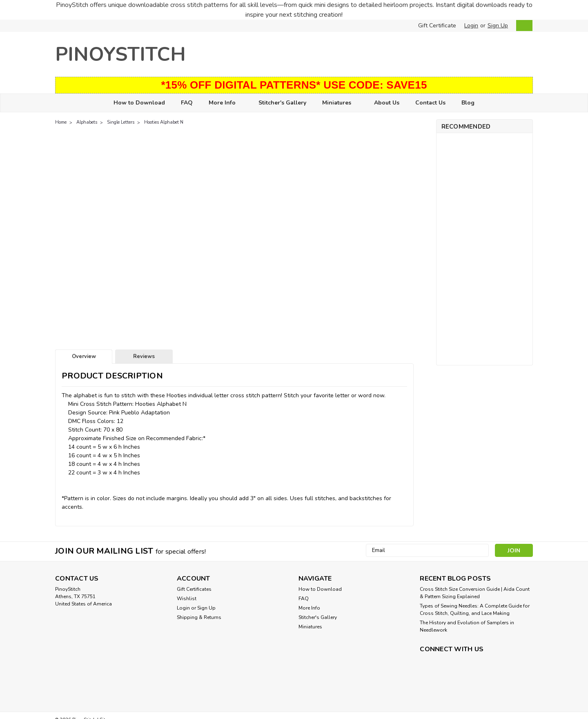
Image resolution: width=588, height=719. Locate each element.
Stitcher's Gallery (282, 103)
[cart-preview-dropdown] (522, 26)
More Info (226, 103)
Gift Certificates (194, 589)
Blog (468, 103)
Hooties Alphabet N (164, 122)
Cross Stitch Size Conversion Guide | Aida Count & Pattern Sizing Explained (475, 593)
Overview (84, 356)
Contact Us (430, 103)
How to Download (139, 103)
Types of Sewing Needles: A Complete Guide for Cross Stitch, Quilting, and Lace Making (475, 610)
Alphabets (87, 122)
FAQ (187, 103)
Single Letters (121, 122)
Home (61, 122)
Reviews (144, 356)
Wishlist (187, 599)
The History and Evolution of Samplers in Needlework (467, 626)
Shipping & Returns (199, 617)
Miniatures (340, 103)
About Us (387, 103)
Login (471, 26)
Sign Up (498, 26)
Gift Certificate (437, 26)
